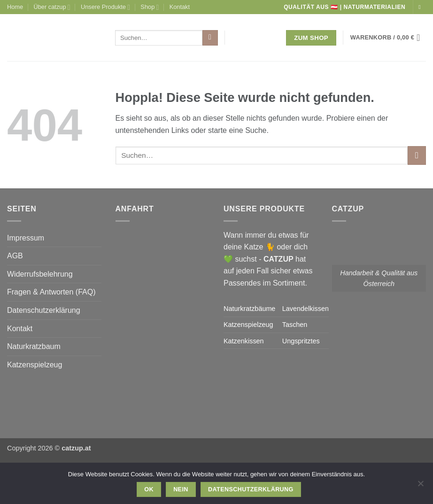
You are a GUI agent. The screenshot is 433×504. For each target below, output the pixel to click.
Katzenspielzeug (35, 365)
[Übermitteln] (210, 38)
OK (149, 489)
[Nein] (420, 486)
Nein (181, 489)
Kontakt (180, 7)
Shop (150, 7)
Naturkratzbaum (34, 346)
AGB (15, 256)
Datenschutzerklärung (44, 310)
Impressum (26, 238)
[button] (388, 38)
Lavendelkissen (305, 309)
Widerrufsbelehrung (40, 274)
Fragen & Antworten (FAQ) (51, 292)
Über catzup (52, 7)
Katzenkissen (244, 341)
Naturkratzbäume (249, 309)
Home (15, 7)
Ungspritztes (301, 341)
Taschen (295, 325)
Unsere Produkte (105, 7)
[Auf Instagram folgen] (421, 7)
